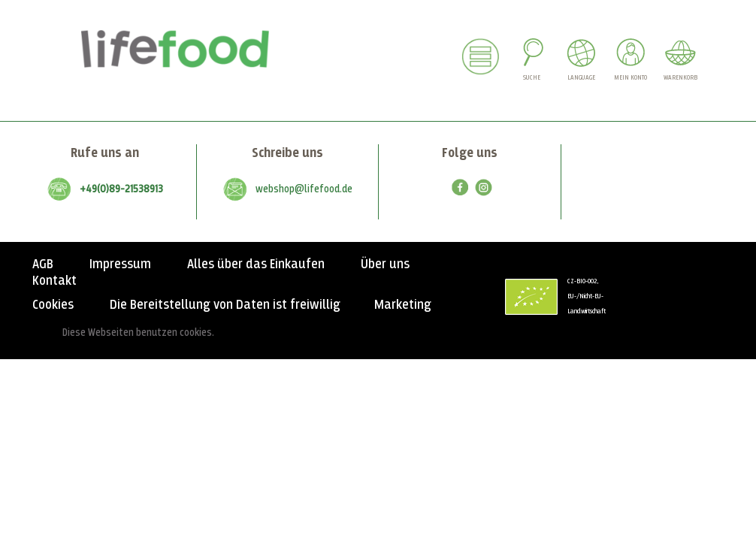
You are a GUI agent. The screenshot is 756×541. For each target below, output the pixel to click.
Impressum (120, 264)
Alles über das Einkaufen (256, 264)
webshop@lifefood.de (304, 189)
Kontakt (54, 281)
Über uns (385, 264)
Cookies (53, 305)
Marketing (403, 305)
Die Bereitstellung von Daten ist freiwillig (225, 305)
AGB (43, 264)
